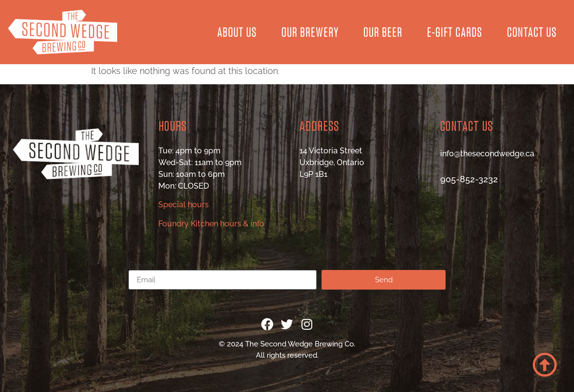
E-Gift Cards (455, 32)
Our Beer (383, 32)
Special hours (184, 205)
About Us (237, 32)
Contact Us (532, 32)
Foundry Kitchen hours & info (211, 224)
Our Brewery (310, 32)
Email (140, 266)
